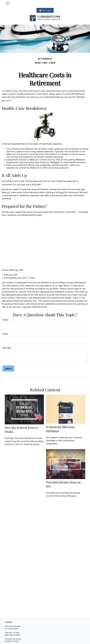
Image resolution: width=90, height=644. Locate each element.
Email (5, 334)
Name (5, 320)
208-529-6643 (15, 626)
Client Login (45, 10)
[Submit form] (8, 368)
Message (7, 348)
